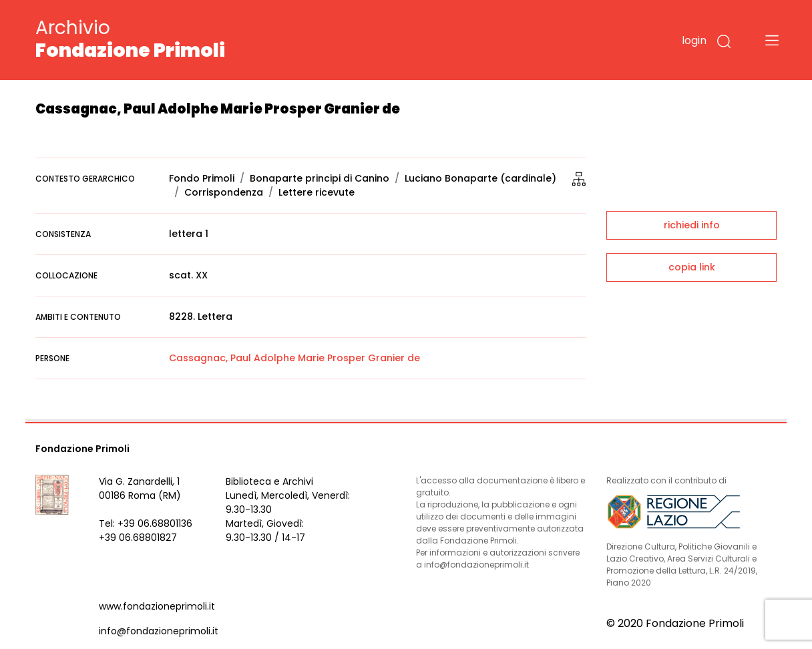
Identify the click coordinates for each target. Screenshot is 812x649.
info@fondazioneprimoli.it (159, 631)
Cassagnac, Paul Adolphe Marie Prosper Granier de (294, 358)
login (694, 40)
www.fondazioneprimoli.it (157, 606)
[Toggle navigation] (772, 40)
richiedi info (692, 225)
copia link (692, 267)
